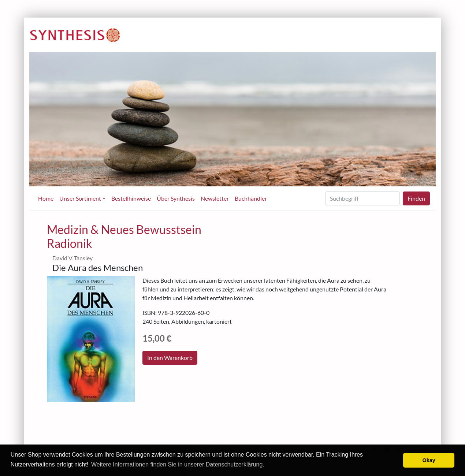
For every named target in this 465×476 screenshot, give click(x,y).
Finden (416, 198)
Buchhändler (251, 198)
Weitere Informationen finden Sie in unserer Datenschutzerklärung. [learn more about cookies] (178, 464)
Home (46, 198)
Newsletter (215, 198)
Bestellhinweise (131, 198)
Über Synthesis (176, 198)
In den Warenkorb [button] (170, 358)
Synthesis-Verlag (75, 35)
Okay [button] (429, 460)
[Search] (362, 198)
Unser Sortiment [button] (80, 198)
